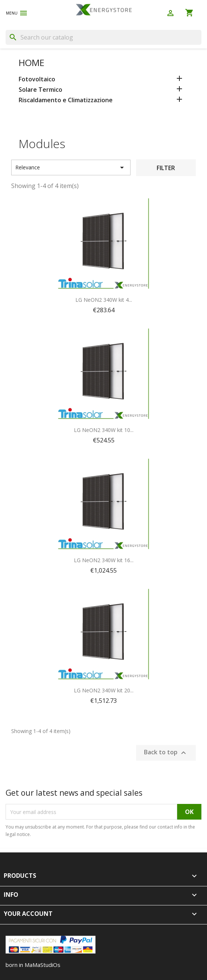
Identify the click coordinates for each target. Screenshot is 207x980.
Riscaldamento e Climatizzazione (66, 100)
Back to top (166, 753)
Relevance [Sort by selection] (71, 167)
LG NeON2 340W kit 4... (104, 300)
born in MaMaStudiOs (33, 965)
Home (32, 62)
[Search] (103, 37)
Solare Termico (40, 90)
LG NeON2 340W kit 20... (104, 690)
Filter (166, 168)
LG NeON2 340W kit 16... (104, 560)
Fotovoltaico (37, 79)
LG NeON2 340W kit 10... (104, 430)
